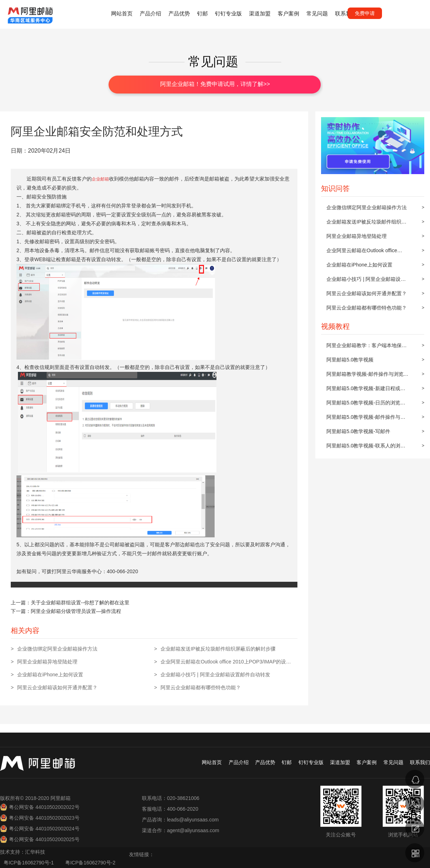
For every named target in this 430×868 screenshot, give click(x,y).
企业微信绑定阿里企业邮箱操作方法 (367, 207)
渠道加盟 (260, 13)
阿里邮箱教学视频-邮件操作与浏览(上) (365, 376)
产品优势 (179, 13)
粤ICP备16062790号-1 (29, 863)
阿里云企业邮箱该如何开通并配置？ (367, 293)
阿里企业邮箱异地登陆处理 (357, 236)
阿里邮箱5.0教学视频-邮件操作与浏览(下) (366, 419)
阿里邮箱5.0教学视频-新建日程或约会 (366, 390)
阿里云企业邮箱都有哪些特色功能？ (367, 308)
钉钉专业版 (228, 13)
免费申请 (365, 13)
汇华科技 (35, 852)
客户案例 (288, 13)
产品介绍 (150, 13)
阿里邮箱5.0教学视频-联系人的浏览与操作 (366, 448)
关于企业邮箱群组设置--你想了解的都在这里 (80, 603)
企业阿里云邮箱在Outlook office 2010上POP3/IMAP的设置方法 (362, 253)
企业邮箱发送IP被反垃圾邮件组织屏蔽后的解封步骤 (366, 224)
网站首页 (122, 13)
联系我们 (346, 13)
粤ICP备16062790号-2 (90, 863)
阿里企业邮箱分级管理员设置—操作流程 (76, 611)
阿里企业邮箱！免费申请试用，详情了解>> (215, 84)
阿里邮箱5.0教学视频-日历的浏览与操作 (366, 405)
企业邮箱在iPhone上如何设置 (359, 265)
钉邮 (202, 13)
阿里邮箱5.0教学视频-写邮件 (358, 431)
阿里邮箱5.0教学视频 (350, 360)
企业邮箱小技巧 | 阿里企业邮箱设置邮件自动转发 (366, 281)
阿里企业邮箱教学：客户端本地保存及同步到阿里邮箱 (367, 347)
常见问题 (317, 13)
